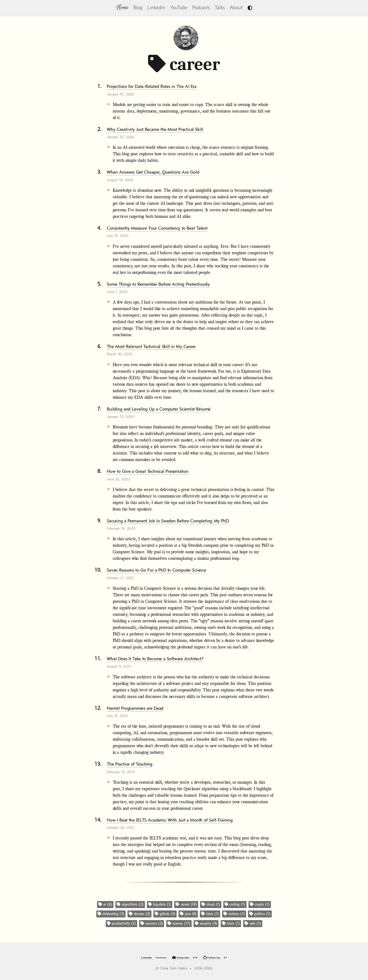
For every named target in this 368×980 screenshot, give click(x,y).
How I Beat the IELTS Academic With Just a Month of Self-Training (170, 820)
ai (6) (105, 904)
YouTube (179, 7)
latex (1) (210, 914)
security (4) (206, 923)
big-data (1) (160, 904)
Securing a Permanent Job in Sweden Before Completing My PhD (168, 521)
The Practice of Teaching (130, 764)
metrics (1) (234, 914)
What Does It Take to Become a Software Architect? (155, 659)
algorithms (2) (130, 904)
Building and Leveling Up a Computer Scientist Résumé (159, 409)
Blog (138, 7)
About (236, 7)
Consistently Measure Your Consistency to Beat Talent (157, 228)
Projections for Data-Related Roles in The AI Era (152, 86)
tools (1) (231, 923)
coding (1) (235, 904)
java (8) (188, 914)
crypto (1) (260, 904)
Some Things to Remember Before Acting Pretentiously (158, 284)
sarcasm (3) (152, 923)
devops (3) (139, 914)
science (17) (179, 923)
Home (122, 7)
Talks (220, 7)
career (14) (186, 904)
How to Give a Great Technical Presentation (148, 471)
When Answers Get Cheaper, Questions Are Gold (153, 172)
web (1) (253, 923)
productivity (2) (121, 923)
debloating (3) (111, 914)
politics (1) (260, 914)
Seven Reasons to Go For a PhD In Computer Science (156, 570)
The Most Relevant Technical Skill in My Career (151, 346)
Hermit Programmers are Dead (135, 708)
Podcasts (201, 7)
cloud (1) (211, 904)
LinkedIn (156, 7)
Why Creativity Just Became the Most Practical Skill (155, 129)
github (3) (165, 914)
